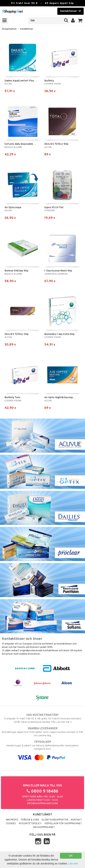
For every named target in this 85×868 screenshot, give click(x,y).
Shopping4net (9, 29)
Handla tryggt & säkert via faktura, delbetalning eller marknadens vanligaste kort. (42, 745)
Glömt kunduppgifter (55, 820)
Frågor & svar (30, 820)
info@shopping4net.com (42, 804)
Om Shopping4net (44, 827)
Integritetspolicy (30, 824)
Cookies (11, 824)
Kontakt (76, 820)
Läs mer (73, 864)
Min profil (12, 820)
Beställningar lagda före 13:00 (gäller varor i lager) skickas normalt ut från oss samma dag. (42, 732)
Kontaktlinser (27, 29)
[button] (80, 21)
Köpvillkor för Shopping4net (63, 824)
